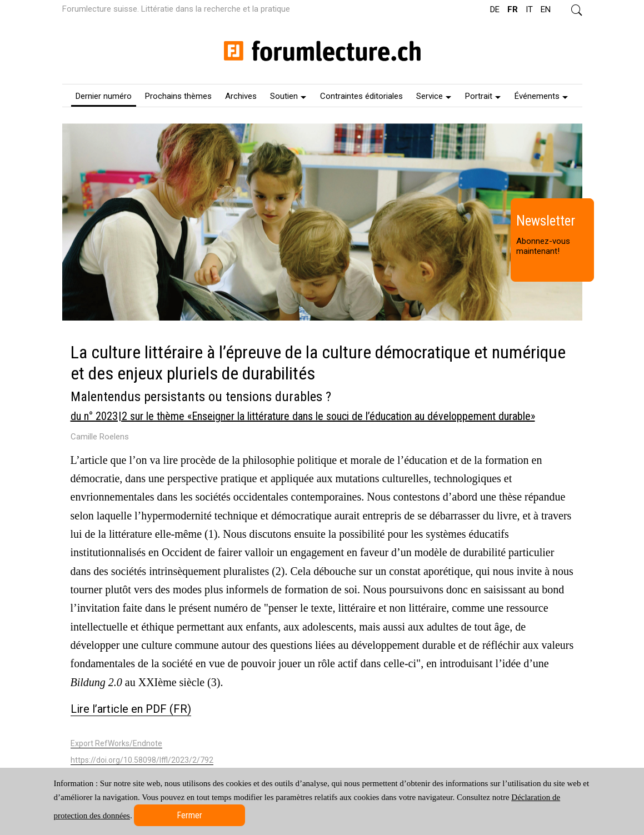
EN (546, 9)
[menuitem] (104, 96)
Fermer (189, 815)
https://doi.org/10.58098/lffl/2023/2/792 (142, 760)
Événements (541, 96)
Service (434, 96)
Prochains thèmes (178, 96)
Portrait (483, 96)
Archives (241, 96)
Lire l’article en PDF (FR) (131, 709)
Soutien (288, 96)
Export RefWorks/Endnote (116, 743)
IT (529, 9)
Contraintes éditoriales (361, 96)
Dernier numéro (104, 96)
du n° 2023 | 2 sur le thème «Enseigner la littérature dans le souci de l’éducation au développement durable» (303, 416)
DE (495, 9)
